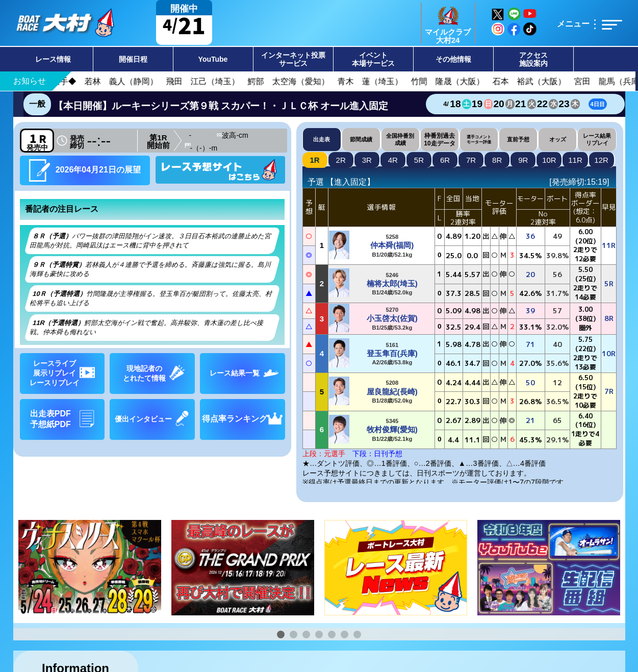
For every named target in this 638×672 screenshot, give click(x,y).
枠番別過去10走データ (439, 139)
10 (549, 160)
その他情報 (453, 59)
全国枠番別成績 (400, 139)
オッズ (558, 139)
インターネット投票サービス (293, 59)
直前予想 (518, 139)
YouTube (213, 59)
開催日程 (133, 59)
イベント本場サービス (373, 59)
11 (575, 160)
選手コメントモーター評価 (479, 139)
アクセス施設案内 (533, 59)
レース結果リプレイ (597, 139)
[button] (281, 634)
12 (601, 160)
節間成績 (361, 139)
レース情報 (53, 59)
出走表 (322, 139)
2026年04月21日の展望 (85, 170)
